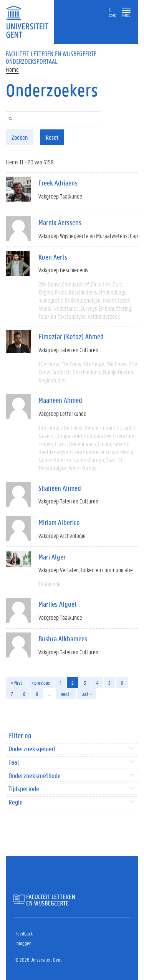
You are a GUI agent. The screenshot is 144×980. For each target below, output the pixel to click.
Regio (16, 802)
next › (66, 694)
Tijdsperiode (24, 789)
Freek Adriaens (58, 183)
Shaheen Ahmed (60, 488)
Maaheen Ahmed (60, 400)
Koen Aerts (53, 257)
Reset (52, 137)
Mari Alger (52, 557)
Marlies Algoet (58, 604)
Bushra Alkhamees (63, 639)
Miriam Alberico (59, 522)
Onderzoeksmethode (35, 776)
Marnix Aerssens (60, 222)
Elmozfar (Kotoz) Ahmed (71, 336)
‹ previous (41, 683)
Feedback (24, 933)
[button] (126, 11)
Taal (14, 762)
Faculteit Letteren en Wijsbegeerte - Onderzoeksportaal (53, 57)
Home (12, 69)
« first (16, 683)
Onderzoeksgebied (32, 749)
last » (87, 694)
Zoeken (20, 137)
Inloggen (23, 943)
